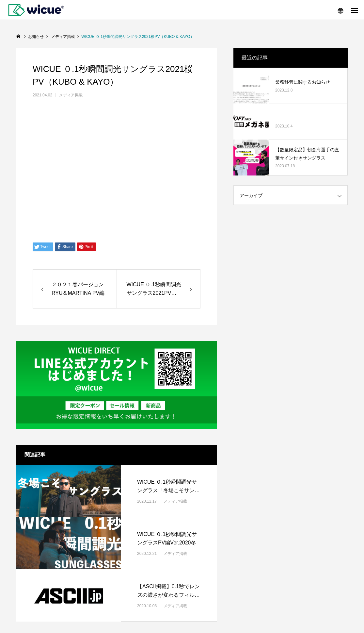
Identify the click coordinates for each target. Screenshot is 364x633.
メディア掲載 (71, 95)
